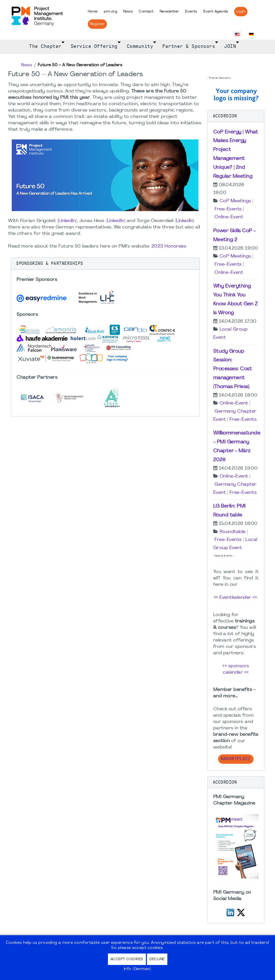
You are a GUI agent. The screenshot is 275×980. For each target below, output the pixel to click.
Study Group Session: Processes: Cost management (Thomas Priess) (233, 369)
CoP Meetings (235, 201)
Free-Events (228, 209)
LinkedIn (67, 221)
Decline (157, 959)
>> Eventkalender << (235, 598)
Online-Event (229, 217)
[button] (105, 264)
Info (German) (138, 969)
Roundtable (233, 532)
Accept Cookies (127, 959)
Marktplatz (236, 759)
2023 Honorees (169, 246)
